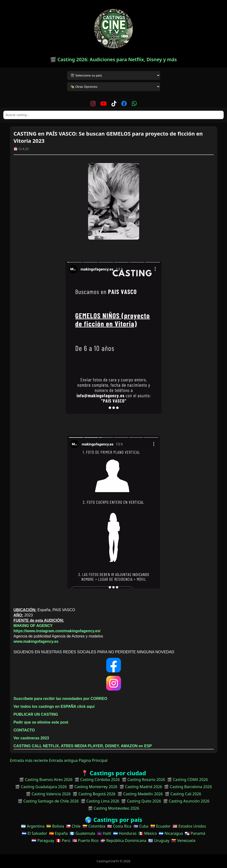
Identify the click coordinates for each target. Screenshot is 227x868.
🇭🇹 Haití (104, 833)
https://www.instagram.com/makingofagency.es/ (57, 631)
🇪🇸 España (58, 833)
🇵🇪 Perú (63, 841)
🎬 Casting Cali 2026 (183, 794)
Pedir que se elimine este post (41, 722)
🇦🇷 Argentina (33, 826)
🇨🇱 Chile (73, 826)
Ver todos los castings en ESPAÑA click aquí (54, 706)
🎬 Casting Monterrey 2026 (93, 787)
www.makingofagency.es (36, 641)
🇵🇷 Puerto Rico (85, 841)
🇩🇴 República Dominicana (123, 841)
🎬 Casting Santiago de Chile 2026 (48, 801)
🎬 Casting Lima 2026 (100, 801)
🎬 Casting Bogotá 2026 (94, 794)
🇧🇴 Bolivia (55, 826)
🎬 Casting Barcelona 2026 (188, 787)
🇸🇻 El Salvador (34, 833)
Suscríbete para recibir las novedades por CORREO (61, 699)
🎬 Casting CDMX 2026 (187, 780)
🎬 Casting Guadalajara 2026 (41, 787)
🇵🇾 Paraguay (43, 841)
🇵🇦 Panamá (195, 833)
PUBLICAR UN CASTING (36, 714)
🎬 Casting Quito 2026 (141, 801)
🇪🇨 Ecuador (161, 826)
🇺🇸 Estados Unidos (189, 826)
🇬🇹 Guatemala (82, 833)
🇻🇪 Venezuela (183, 841)
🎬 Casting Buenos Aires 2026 (46, 780)
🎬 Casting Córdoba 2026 (97, 780)
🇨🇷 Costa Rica (119, 826)
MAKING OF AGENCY (33, 626)
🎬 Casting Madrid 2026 (141, 787)
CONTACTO (24, 730)
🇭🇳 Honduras (125, 833)
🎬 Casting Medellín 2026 (140, 794)
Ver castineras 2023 (31, 738)
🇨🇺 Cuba (141, 826)
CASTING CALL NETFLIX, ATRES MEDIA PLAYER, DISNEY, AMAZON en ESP (83, 746)
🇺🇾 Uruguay (159, 841)
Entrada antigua (63, 760)
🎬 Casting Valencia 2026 (48, 794)
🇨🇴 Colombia (94, 826)
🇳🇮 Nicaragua (171, 833)
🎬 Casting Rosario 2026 (143, 780)
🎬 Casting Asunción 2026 (186, 801)
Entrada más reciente (29, 760)
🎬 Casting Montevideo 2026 (113, 808)
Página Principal (93, 760)
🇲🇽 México (148, 833)
